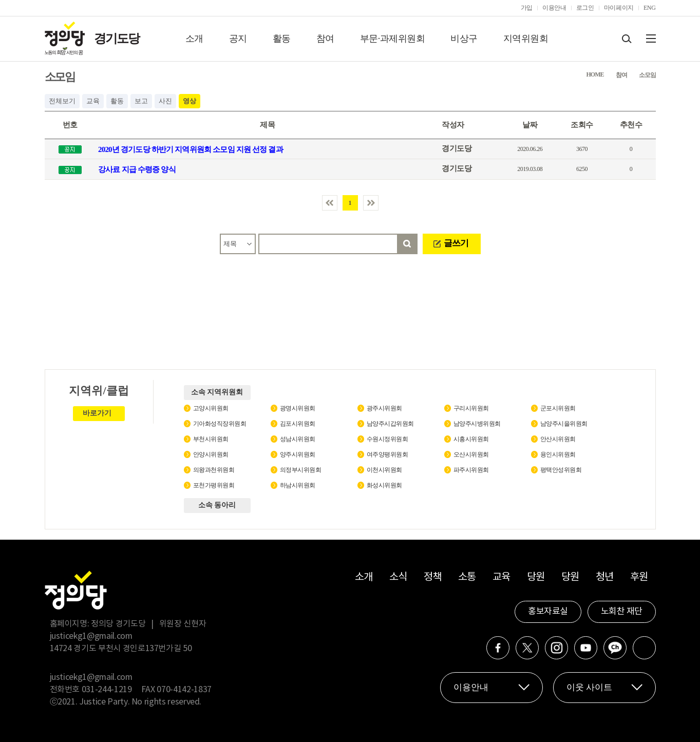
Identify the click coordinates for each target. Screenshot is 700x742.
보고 (141, 101)
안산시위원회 (558, 439)
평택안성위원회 (561, 470)
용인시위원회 (558, 454)
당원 (536, 577)
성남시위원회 (298, 439)
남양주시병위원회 (477, 424)
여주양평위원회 (387, 454)
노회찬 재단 (622, 612)
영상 (190, 101)
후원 (639, 577)
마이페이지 (619, 8)
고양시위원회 (211, 408)
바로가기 (97, 413)
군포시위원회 (558, 408)
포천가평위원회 (214, 485)
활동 (282, 39)
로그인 (585, 8)
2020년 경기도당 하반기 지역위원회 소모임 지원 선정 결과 (191, 149)
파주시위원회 (471, 470)
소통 (467, 577)
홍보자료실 (548, 612)
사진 (165, 101)
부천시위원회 (211, 439)
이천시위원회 (384, 470)
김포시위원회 (298, 424)
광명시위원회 (298, 408)
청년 (605, 577)
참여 (325, 39)
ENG (650, 8)
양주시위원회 (298, 454)
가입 (527, 8)
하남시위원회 (298, 485)
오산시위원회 (471, 454)
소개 (194, 39)
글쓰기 (456, 243)
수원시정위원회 (387, 439)
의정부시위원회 (301, 470)
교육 (93, 101)
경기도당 (117, 39)
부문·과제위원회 (393, 39)
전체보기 (62, 101)
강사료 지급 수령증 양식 (137, 169)
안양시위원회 (211, 454)
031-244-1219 (107, 690)
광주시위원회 (384, 408)
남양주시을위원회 (564, 424)
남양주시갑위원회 (390, 424)
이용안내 (554, 8)
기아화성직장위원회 (220, 424)
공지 (238, 39)
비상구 (464, 39)
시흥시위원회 (471, 439)
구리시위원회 (471, 408)
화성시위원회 (384, 485)
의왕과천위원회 (214, 470)
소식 (398, 577)
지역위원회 (526, 39)
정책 (433, 577)
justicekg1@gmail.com (91, 636)
